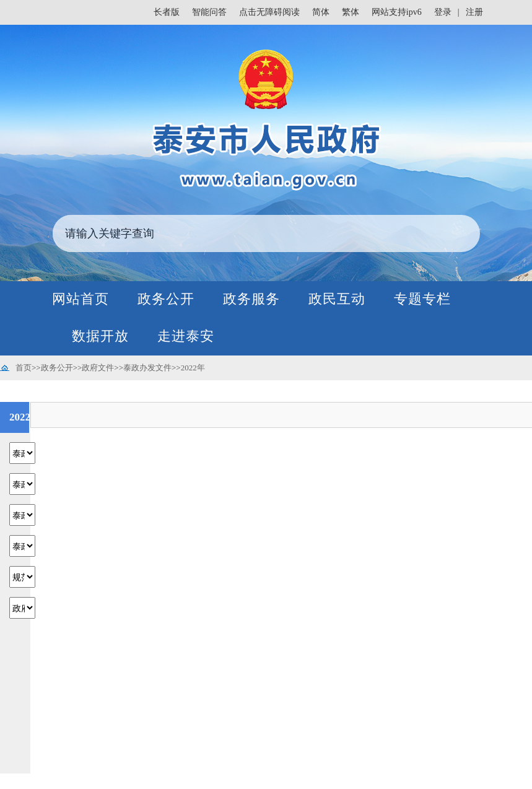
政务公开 (166, 299)
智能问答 (209, 12)
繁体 (351, 12)
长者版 (167, 12)
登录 (443, 12)
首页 (24, 368)
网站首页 (81, 299)
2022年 (193, 368)
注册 (474, 12)
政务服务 (251, 299)
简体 (321, 12)
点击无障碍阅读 (269, 12)
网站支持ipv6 (397, 12)
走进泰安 (186, 336)
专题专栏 (422, 299)
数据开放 (100, 336)
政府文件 (98, 368)
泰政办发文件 (147, 368)
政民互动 (337, 299)
